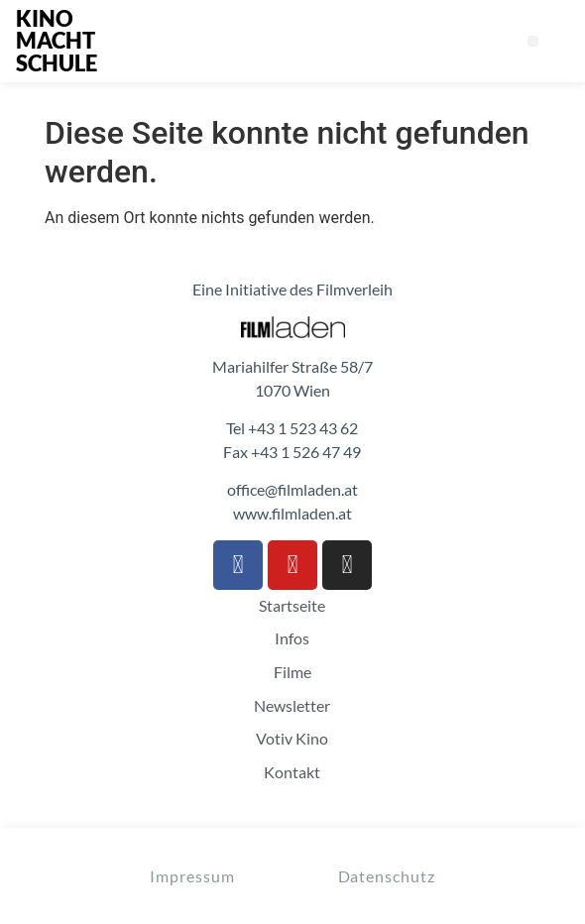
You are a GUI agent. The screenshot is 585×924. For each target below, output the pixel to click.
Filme (292, 672)
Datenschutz (387, 876)
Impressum (192, 876)
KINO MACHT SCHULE (57, 41)
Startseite (292, 606)
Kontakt (292, 772)
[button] (533, 41)
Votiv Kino (292, 739)
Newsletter (292, 706)
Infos (292, 638)
